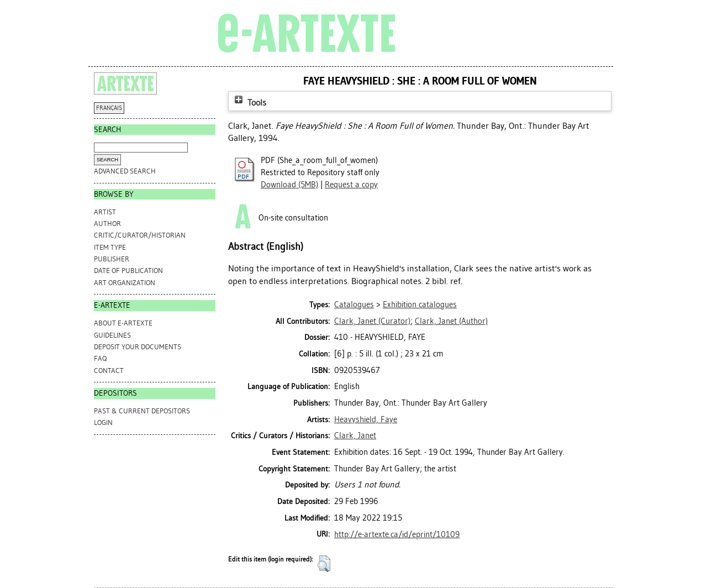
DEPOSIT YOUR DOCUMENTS (138, 347)
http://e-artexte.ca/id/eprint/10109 (397, 534)
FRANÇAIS (109, 108)
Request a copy (351, 185)
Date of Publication (128, 271)
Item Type (110, 247)
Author (107, 224)
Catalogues (354, 305)
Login (103, 422)
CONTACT (109, 371)
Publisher (112, 259)
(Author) (451, 321)
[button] (324, 564)
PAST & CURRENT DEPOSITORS (142, 411)
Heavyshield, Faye (366, 419)
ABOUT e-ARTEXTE (123, 323)
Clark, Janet (355, 435)
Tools (249, 103)
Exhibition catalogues (420, 305)
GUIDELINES (112, 335)
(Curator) (372, 321)
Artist (105, 212)
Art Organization (125, 283)
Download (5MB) (289, 185)
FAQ (100, 358)
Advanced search (125, 171)
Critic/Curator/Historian (140, 235)
